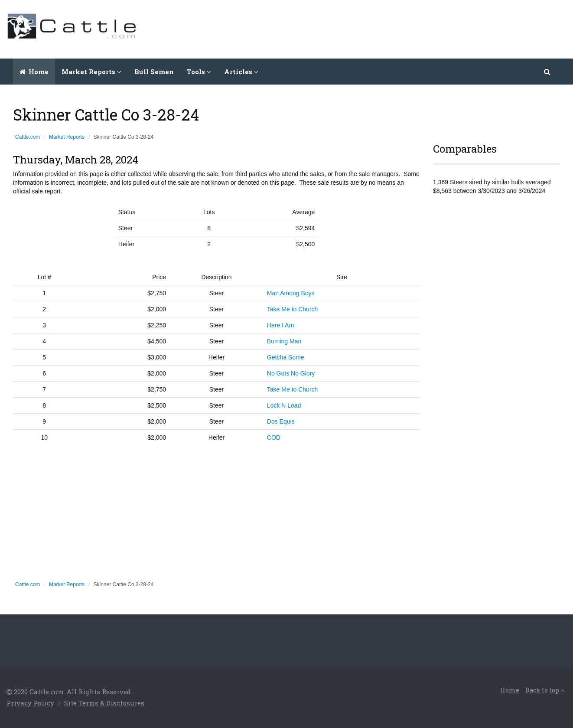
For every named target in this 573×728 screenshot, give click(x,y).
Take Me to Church (293, 309)
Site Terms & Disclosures (104, 703)
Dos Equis (281, 421)
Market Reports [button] (91, 72)
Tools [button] (199, 72)
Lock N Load (284, 405)
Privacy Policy (30, 703)
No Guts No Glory (291, 373)
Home (34, 72)
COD (274, 437)
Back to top (545, 690)
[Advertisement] (409, 28)
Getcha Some (286, 357)
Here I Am (280, 325)
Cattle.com (28, 137)
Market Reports (67, 137)
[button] (548, 72)
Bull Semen (154, 72)
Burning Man (284, 341)
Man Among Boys (291, 293)
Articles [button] (241, 72)
